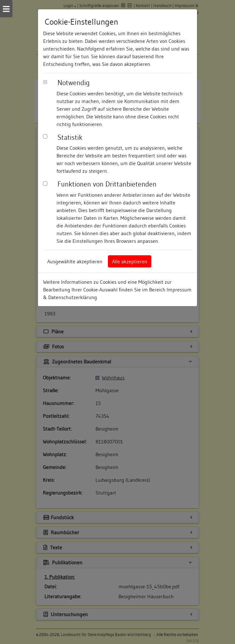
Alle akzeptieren (130, 261)
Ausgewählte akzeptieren (75, 261)
